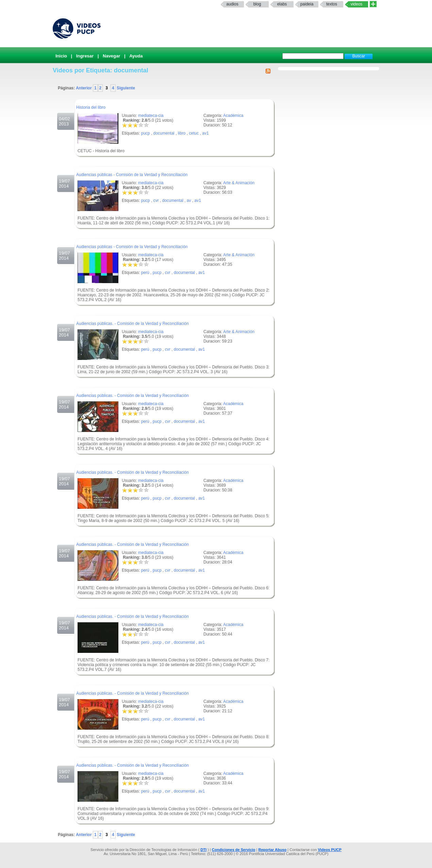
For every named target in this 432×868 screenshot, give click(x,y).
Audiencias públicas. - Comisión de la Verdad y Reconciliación (132, 324)
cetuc (194, 133)
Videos (357, 4)
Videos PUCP (330, 850)
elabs (282, 4)
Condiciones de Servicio (234, 850)
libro (182, 133)
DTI (203, 850)
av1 (205, 133)
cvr (156, 201)
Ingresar (85, 56)
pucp (146, 133)
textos (332, 4)
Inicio (61, 56)
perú (145, 273)
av (189, 201)
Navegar (111, 56)
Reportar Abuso (273, 850)
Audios (232, 4)
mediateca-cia (151, 116)
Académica (233, 116)
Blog (257, 4)
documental (164, 133)
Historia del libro (91, 107)
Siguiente (125, 88)
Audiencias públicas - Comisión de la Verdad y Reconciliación (132, 175)
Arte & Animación (239, 183)
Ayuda (136, 56)
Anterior (84, 88)
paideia (307, 4)
